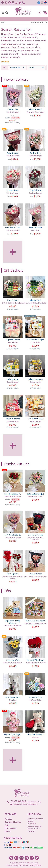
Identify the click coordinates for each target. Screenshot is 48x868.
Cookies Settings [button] (13, 865)
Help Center (32, 824)
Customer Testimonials (35, 819)
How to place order (34, 826)
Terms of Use (24, 865)
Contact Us (31, 831)
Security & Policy (35, 865)
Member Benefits (33, 829)
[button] (7, 13)
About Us (31, 821)
